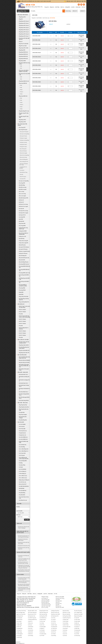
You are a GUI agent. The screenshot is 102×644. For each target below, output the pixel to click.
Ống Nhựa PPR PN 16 (23, 54)
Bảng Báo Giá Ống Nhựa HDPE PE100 (23, 540)
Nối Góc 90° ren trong (23, 204)
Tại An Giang (19, 621)
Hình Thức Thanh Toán (46, 606)
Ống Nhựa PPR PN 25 (23, 59)
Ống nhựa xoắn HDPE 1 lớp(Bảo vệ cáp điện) (24, 71)
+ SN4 (21, 68)
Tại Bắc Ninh (30, 632)
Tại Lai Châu (77, 634)
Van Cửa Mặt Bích (23, 491)
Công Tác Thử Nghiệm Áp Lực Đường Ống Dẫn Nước (24, 559)
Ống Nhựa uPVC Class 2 (24, 25)
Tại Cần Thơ (53, 623)
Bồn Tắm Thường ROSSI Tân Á (24, 395)
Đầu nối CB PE (22, 260)
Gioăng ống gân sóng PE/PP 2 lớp (23, 228)
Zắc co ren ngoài (22, 196)
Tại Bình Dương (43, 620)
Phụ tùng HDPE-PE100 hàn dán (24, 267)
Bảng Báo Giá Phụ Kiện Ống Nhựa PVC (24, 548)
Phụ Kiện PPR (58, 606)
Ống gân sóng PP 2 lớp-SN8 (24, 117)
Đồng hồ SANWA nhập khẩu (24, 442)
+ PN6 (21, 85)
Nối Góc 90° (21, 202)
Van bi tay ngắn (22, 429)
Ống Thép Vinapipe (23, 415)
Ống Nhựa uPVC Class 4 (24, 30)
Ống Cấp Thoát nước (55, 612)
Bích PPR (21, 219)
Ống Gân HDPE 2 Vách (32, 611)
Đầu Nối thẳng (22, 185)
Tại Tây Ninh (77, 618)
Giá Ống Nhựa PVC (55, 616)
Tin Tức (83, 7)
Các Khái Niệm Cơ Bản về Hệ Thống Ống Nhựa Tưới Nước (24, 571)
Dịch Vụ (62, 7)
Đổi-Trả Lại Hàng (45, 607)
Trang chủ (34, 18)
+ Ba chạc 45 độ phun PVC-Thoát (24, 164)
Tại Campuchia (19, 618)
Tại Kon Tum (42, 625)
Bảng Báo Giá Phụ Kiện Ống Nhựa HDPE (24, 543)
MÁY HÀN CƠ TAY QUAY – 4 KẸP (24, 370)
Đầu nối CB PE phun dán (24, 258)
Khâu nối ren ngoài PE (24, 243)
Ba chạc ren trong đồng (24, 181)
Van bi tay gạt (22, 455)
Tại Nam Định (54, 630)
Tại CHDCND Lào (43, 618)
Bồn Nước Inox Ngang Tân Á (24, 380)
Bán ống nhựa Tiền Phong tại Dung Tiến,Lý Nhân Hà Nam (24, 585)
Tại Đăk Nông (19, 625)
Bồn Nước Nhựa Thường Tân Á (24, 386)
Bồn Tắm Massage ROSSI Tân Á (24, 398)
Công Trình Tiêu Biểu (46, 600)
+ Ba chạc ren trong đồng (24, 134)
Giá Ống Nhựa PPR (43, 616)
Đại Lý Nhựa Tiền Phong (21, 611)
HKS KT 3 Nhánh (22, 321)
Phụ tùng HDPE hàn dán (24, 264)
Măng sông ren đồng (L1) (24, 480)
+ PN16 (21, 94)
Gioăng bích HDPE (23, 231)
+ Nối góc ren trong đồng (24, 140)
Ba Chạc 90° (22, 209)
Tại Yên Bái (53, 634)
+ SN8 (21, 66)
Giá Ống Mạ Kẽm (20, 616)
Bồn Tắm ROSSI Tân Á (24, 392)
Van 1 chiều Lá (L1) (23, 478)
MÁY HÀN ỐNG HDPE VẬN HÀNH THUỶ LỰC (24, 358)
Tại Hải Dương (77, 636)
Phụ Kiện (21, 314)
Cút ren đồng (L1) (23, 471)
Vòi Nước (21, 467)
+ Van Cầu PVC (22, 179)
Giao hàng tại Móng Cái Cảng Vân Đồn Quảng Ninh (24, 578)
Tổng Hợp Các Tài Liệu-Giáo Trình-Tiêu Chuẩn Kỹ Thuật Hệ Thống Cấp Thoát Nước (24, 567)
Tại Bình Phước (19, 620)
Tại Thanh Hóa (54, 628)
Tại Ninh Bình (30, 630)
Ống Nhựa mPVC (22, 120)
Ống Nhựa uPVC (22, 17)
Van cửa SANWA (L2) (23, 439)
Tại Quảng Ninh (77, 630)
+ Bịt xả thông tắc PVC (24, 162)
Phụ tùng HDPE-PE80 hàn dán (24, 270)
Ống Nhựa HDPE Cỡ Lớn (24, 81)
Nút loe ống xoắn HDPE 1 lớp (24, 276)
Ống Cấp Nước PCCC (32, 614)
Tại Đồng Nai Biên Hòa (32, 620)
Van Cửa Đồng (22, 447)
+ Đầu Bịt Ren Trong (23, 172)
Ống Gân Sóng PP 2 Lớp (24, 111)
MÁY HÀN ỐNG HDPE (22, 355)
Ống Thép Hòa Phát (23, 405)
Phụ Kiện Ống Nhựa (78, 611)
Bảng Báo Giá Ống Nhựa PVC (24, 546)
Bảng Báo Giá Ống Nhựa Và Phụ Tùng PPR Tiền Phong (24, 537)
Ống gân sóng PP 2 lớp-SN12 (24, 114)
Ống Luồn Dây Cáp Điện (23, 340)
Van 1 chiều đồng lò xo (24, 451)
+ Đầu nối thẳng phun (24, 159)
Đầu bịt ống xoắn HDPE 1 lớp (24, 282)
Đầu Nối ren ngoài (23, 189)
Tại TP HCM (42, 636)
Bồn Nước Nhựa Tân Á (24, 383)
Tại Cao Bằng (19, 636)
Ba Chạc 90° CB (22, 215)
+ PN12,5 (21, 92)
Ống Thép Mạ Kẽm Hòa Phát (24, 410)
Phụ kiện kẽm (22, 412)
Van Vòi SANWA (22, 424)
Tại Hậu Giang (65, 621)
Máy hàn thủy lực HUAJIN (24, 362)
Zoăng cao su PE (22, 236)
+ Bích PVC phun (23, 177)
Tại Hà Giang (30, 636)
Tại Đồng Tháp (65, 620)
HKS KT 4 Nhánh (22, 312)
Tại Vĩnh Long (42, 621)
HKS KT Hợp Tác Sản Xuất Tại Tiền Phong (24, 307)
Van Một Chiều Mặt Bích (24, 486)
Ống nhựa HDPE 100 (23, 96)
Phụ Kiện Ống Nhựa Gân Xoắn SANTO (24, 348)
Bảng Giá (52, 7)
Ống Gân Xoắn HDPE (60, 607)
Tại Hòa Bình (65, 628)
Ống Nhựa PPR (22, 50)
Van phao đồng (22, 465)
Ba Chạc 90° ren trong (24, 211)
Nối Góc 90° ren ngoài (23, 206)
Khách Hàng (68, 11)
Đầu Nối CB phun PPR (24, 198)
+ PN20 (21, 109)
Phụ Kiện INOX (22, 495)
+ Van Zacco (22, 170)
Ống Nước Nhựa (66, 611)
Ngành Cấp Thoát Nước (23, 552)
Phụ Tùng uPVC (22, 127)
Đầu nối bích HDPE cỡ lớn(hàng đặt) (24, 234)
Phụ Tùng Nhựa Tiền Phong (22, 125)
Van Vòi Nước (39, 18)
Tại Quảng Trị (77, 627)
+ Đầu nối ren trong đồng (24, 155)
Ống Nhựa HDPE (22, 61)
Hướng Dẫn (68, 7)
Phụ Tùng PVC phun (23, 130)
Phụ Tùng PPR (22, 183)
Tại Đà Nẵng (53, 636)
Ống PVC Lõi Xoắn (23, 46)
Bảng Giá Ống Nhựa (78, 616)
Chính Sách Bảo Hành (46, 604)
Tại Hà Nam (65, 630)
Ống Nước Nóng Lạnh (44, 612)
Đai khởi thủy (22, 239)
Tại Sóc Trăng (19, 623)
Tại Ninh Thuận (66, 625)
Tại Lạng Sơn (77, 632)
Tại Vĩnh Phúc (42, 632)
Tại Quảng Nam (54, 627)
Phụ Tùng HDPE (22, 226)
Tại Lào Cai (65, 634)
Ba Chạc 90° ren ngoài (24, 213)
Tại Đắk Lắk (77, 623)
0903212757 (75, 11)
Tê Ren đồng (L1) (23, 474)
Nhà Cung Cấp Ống (43, 614)
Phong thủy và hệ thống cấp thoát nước (24, 556)
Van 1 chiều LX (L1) (23, 476)
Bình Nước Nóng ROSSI (24, 401)
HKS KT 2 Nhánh (22, 310)
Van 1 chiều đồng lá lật (24, 449)
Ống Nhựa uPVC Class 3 (24, 28)
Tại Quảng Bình (19, 628)
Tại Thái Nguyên (19, 634)
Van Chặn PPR (22, 217)
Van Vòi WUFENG (23, 469)
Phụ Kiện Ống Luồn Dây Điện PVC (24, 299)
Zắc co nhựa (22, 192)
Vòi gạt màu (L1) (22, 433)
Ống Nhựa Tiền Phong (23, 15)
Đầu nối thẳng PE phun (24, 262)
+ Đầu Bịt (21, 175)
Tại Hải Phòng (19, 637)
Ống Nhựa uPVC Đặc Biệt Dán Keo (24, 39)
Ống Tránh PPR (22, 224)
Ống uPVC (58, 602)
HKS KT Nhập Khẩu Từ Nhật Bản (24, 328)
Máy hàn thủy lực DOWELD (25, 360)
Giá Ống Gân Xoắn (32, 616)
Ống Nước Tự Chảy (66, 612)
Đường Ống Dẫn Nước (44, 611)
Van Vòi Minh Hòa (23, 445)
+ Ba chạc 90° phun (23, 136)
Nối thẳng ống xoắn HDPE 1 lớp (24, 279)
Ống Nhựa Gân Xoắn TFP (24, 353)
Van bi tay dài (22, 427)
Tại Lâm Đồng (65, 623)
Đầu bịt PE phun (22, 245)
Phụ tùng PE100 (22, 290)
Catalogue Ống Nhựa (55, 611)
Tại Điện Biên (77, 628)
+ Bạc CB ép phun (23, 149)
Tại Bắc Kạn (30, 634)
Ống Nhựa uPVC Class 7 (24, 36)
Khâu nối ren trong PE (24, 241)
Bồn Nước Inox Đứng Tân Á (24, 377)
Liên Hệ (73, 7)
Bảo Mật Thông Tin (45, 602)
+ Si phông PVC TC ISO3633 (23, 168)
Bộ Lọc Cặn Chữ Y (23, 484)
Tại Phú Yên (19, 627)
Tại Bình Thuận (54, 625)
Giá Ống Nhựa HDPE (67, 616)
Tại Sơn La (65, 632)
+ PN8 (21, 88)
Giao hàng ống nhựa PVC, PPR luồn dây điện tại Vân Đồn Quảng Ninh (24, 589)
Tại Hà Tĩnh (30, 628)
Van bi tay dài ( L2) (23, 431)
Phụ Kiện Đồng (22, 493)
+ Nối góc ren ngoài (23, 138)
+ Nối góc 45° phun (23, 147)
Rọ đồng (21, 463)
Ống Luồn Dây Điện (66, 614)
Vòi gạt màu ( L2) (22, 435)
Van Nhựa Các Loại (23, 500)
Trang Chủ (47, 7)
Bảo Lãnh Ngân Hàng (20, 612)
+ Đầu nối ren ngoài (23, 153)
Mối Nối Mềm (53, 18)
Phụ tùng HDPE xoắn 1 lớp (24, 273)
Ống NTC (21, 19)
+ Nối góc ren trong (23, 142)
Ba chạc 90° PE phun (23, 249)
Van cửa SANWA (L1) (23, 437)
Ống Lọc (21, 42)
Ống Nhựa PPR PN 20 (23, 56)
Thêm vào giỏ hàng (81, 36)
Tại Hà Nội (65, 636)
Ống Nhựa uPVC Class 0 (24, 21)
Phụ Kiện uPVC (59, 604)
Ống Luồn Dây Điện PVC (24, 302)
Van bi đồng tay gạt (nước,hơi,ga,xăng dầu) (24, 458)
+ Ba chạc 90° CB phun (24, 132)
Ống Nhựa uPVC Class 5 (24, 32)
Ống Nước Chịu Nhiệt (78, 614)
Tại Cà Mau (42, 623)
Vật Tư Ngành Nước (78, 612)
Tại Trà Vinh (53, 621)
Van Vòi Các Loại (46, 18)
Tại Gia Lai (30, 625)
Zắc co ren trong (22, 194)
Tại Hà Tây (53, 618)
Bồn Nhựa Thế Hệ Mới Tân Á (24, 389)
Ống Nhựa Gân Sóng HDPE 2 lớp (25, 74)
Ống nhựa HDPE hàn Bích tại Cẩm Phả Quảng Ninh (24, 582)
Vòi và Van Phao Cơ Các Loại (24, 498)
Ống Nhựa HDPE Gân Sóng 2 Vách (25, 63)
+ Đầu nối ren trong (23, 157)
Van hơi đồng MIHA (23, 461)
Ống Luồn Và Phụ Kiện (24, 297)
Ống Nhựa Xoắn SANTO (24, 345)
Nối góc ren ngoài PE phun (24, 251)
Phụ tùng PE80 (22, 288)
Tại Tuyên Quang (43, 634)
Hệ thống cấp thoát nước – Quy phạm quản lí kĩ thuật (23, 563)
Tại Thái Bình (42, 630)
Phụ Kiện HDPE (59, 601)
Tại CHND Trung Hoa (32, 618)
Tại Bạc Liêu (30, 623)
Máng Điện (21, 292)
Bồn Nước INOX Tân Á (24, 375)
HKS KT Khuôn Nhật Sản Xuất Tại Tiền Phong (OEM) (25, 317)
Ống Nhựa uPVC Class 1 (24, 23)
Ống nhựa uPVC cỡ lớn (24, 48)
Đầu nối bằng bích (23, 256)
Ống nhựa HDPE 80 (23, 83)
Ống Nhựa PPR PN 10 (23, 52)
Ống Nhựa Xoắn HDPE (55, 614)
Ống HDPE (58, 600)
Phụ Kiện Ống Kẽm (23, 420)
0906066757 (83, 11)
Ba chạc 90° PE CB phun (24, 247)
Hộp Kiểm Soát (21, 304)
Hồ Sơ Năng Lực (45, 598)
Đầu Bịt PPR (22, 221)
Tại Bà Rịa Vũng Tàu (67, 618)
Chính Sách (78, 7)
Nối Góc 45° (21, 200)
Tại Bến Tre (30, 621)
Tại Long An (53, 620)
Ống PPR (57, 605)
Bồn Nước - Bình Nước (23, 372)
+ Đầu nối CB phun (23, 151)
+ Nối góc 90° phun (23, 145)
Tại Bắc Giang (19, 632)
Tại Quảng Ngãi (43, 627)
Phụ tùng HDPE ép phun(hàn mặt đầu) (23, 285)
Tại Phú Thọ (53, 632)
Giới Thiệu (57, 7)
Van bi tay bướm (22, 453)
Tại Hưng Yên (19, 630)
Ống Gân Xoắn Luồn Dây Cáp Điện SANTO (24, 342)
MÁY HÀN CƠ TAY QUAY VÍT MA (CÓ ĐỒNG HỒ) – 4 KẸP (24, 366)
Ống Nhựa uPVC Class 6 (24, 34)
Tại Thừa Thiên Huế (66, 627)
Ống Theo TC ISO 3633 (24, 44)
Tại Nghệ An (42, 628)
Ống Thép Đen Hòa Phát (24, 407)
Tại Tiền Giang (77, 620)
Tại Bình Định (30, 627)
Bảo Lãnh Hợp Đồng (45, 601)
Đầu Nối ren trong (23, 187)
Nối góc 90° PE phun (23, 253)
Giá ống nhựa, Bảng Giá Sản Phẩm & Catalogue (24, 527)
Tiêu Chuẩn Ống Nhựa (32, 612)
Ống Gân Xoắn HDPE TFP (24, 351)
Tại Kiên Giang (77, 621)
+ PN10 (21, 90)
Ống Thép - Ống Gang (23, 403)
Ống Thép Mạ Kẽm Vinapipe (23, 417)
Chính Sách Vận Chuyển (46, 605)
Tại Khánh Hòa (77, 625)
